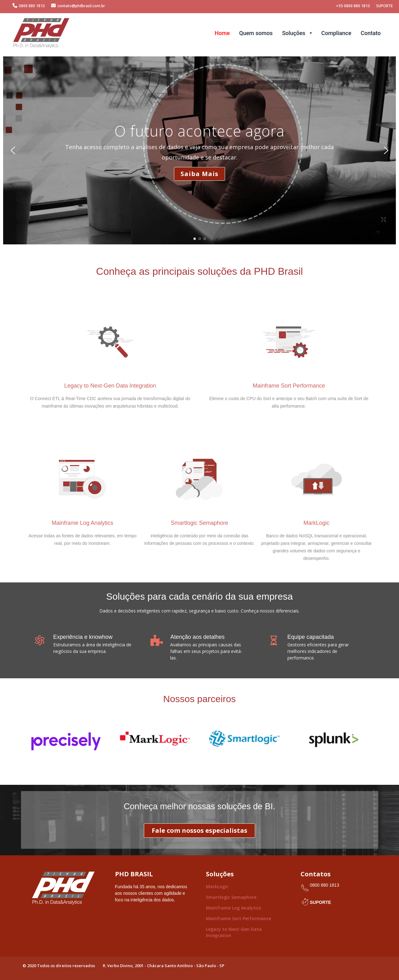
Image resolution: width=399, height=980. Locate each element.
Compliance (336, 33)
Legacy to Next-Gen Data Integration (234, 932)
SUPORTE (321, 902)
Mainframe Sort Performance (239, 918)
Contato (371, 33)
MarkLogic (217, 886)
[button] (13, 150)
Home (222, 33)
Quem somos (256, 33)
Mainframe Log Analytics (234, 908)
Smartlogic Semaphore (231, 897)
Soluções (294, 33)
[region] (199, 150)
